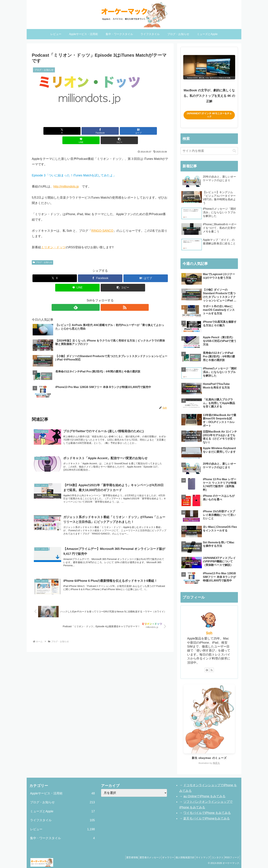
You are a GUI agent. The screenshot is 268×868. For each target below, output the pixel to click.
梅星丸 (216, 763)
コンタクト (214, 857)
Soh (209, 633)
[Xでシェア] (54, 131)
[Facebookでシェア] (77, 131)
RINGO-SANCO (102, 221)
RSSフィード (231, 857)
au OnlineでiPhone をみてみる (204, 796)
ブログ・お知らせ (42, 253)
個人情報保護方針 (177, 857)
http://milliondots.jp (66, 177)
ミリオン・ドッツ (53, 238)
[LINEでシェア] (123, 131)
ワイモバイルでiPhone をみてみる (207, 813)
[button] (146, 131)
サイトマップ (197, 857)
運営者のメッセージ (137, 857)
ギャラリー (158, 857)
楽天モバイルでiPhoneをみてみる (206, 818)
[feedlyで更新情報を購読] (96, 298)
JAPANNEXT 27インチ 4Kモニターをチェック (209, 115)
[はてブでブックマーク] (100, 131)
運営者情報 (117, 857)
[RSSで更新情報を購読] (104, 298)
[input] (209, 151)
